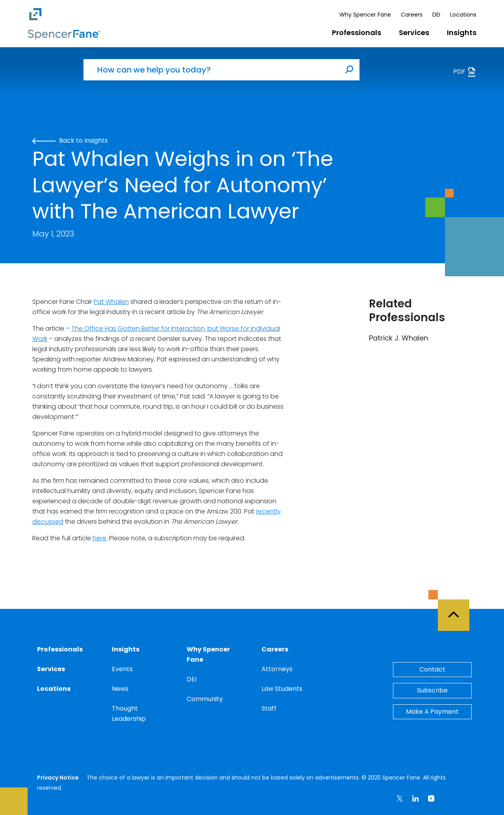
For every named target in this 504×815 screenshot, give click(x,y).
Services (414, 33)
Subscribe (432, 690)
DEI (436, 15)
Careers (412, 15)
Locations (463, 15)
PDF (465, 72)
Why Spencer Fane (365, 15)
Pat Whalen (111, 302)
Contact (432, 669)
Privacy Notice (58, 778)
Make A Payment (432, 712)
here (99, 538)
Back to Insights (70, 140)
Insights (462, 33)
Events (122, 669)
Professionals (357, 33)
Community (205, 699)
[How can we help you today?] (211, 70)
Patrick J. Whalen (398, 338)
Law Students (282, 689)
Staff (269, 708)
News (120, 689)
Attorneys (277, 669)
